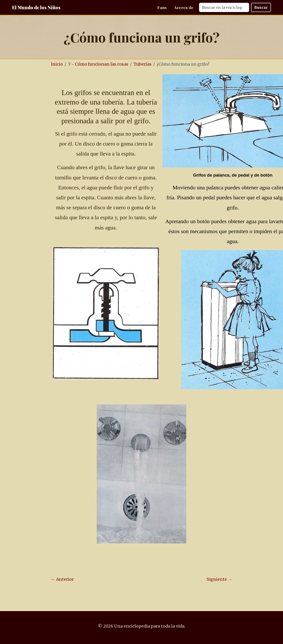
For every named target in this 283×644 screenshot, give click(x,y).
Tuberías (143, 64)
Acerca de (184, 7)
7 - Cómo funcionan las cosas (98, 64)
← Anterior (62, 579)
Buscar (261, 7)
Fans (162, 7)
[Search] (224, 7)
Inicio (57, 64)
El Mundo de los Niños (36, 7)
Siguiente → (219, 579)
